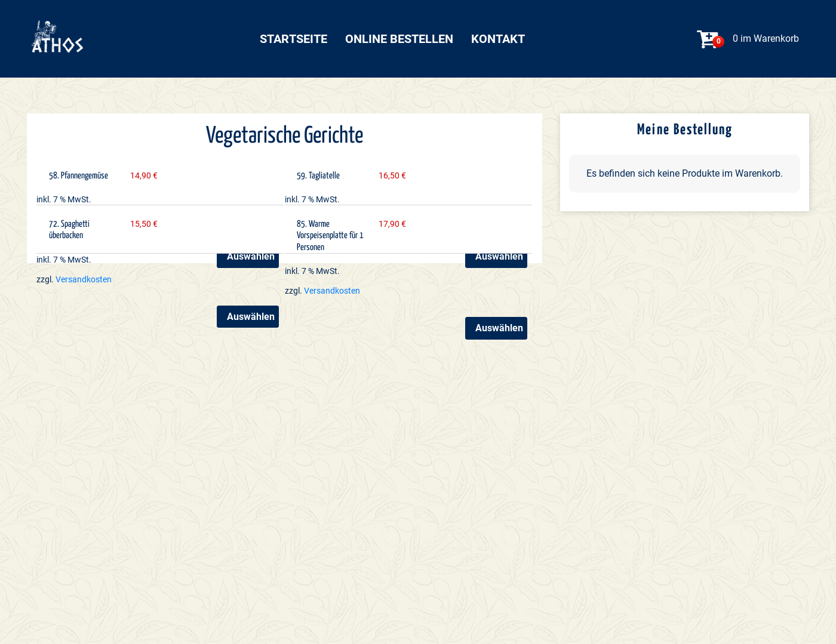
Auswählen (499, 256)
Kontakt (498, 39)
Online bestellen (399, 39)
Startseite (293, 39)
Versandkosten (84, 280)
